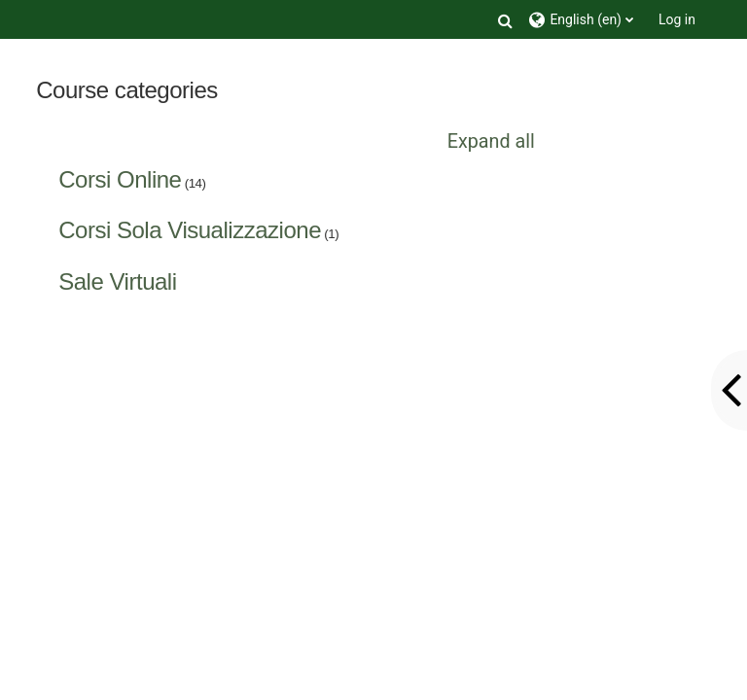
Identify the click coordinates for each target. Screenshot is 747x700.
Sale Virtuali (117, 281)
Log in (677, 19)
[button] (505, 19)
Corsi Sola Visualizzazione (190, 230)
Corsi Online (120, 179)
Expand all (491, 141)
